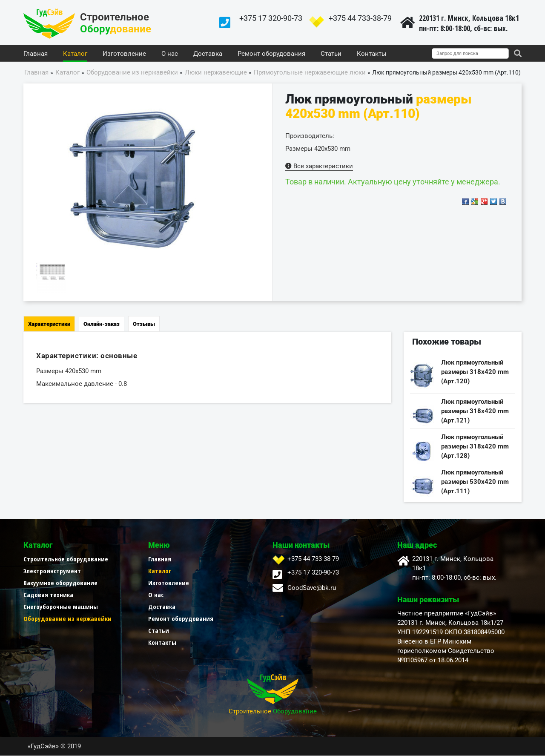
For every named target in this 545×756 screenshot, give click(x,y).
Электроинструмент (52, 571)
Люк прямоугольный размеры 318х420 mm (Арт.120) (475, 372)
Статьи (331, 54)
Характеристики (49, 324)
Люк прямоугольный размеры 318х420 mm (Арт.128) (475, 447)
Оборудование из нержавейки (67, 619)
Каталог (75, 54)
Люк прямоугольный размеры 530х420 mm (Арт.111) (475, 482)
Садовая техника (48, 595)
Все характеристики (319, 167)
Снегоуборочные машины (61, 607)
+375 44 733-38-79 (360, 18)
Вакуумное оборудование (60, 583)
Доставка (208, 54)
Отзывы (144, 324)
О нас (170, 54)
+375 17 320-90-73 (271, 18)
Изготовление (124, 54)
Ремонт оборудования (271, 54)
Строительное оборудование (66, 559)
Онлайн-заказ (102, 324)
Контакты (372, 54)
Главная (36, 54)
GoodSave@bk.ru (312, 588)
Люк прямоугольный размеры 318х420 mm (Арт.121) (475, 411)
